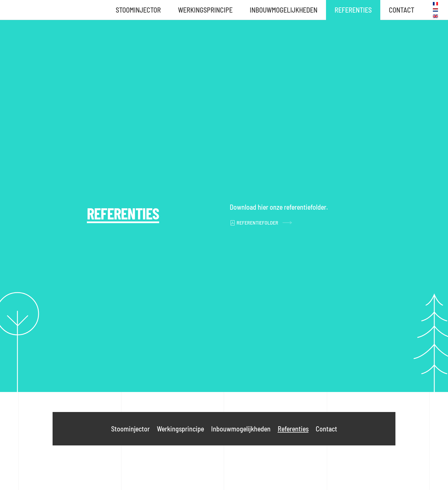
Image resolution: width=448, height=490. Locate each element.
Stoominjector (138, 10)
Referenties (353, 10)
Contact (402, 10)
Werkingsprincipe (205, 10)
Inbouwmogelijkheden (284, 10)
